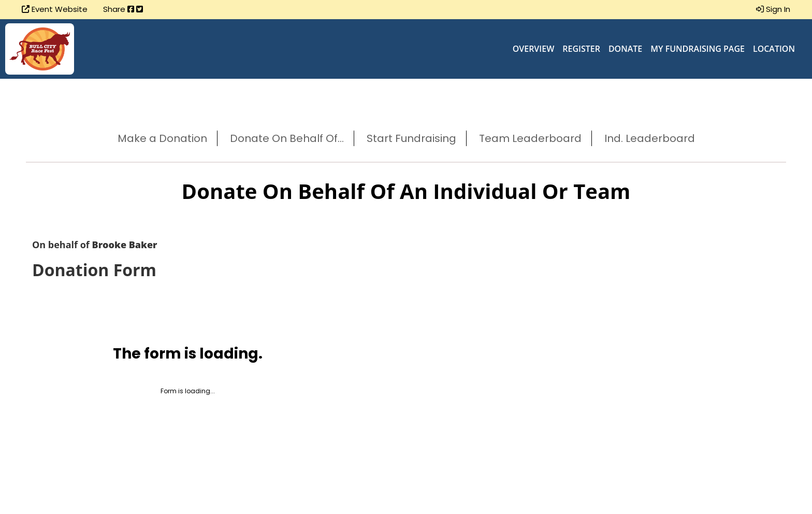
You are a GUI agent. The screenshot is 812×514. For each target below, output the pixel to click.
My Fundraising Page (698, 49)
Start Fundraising (411, 138)
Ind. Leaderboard (650, 138)
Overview (534, 49)
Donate (625, 49)
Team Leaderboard (530, 138)
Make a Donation (162, 138)
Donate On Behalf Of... (287, 138)
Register (581, 49)
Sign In (773, 9)
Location (774, 49)
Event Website (55, 9)
